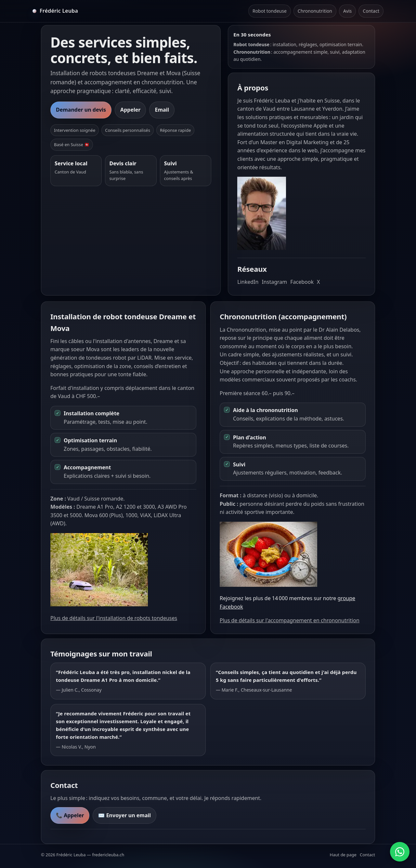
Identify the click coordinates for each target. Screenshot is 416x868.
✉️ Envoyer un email (124, 815)
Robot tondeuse (270, 11)
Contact (371, 11)
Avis (347, 11)
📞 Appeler (70, 815)
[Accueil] (55, 11)
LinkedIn (248, 282)
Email (162, 110)
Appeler (130, 110)
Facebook (302, 282)
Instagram (274, 282)
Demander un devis (81, 110)
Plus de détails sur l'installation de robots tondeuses (114, 618)
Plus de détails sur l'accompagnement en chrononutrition (290, 620)
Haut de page (343, 855)
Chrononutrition (315, 11)
